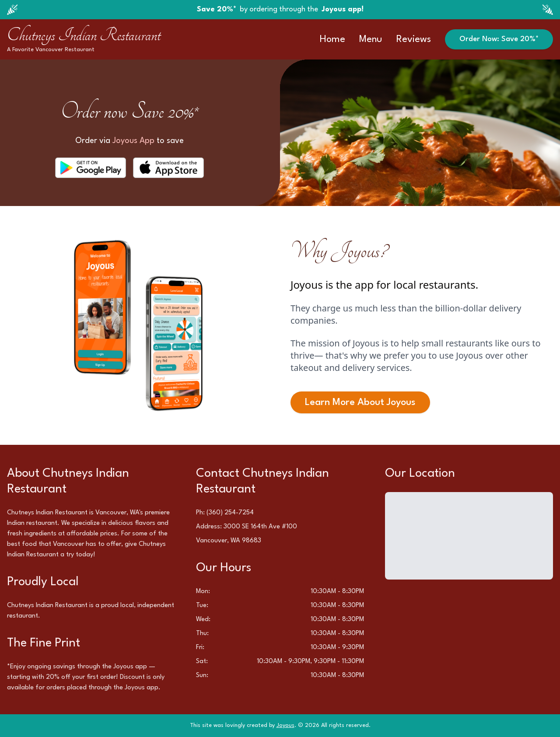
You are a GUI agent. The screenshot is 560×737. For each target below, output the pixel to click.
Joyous (285, 725)
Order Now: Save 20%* (499, 39)
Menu (371, 39)
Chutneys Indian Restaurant (84, 35)
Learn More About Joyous (360, 402)
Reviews (414, 39)
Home (332, 39)
